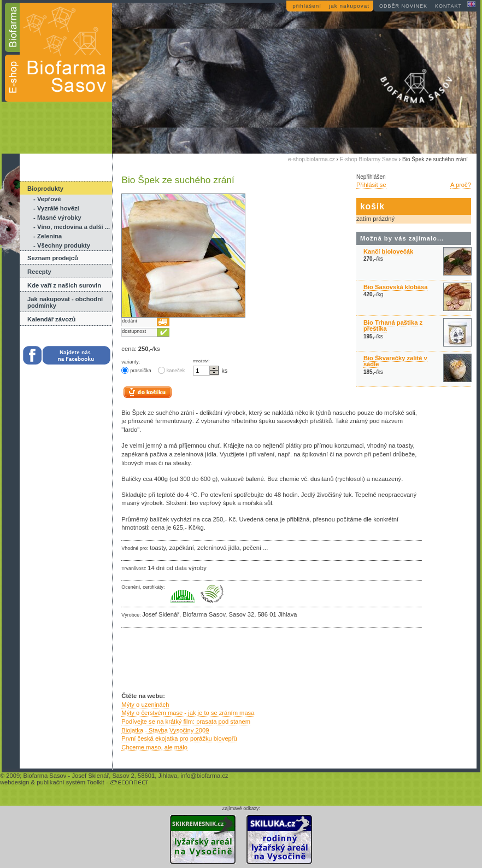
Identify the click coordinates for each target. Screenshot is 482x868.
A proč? (461, 185)
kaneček (171, 371)
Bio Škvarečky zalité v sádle (395, 361)
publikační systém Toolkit (70, 782)
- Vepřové (47, 199)
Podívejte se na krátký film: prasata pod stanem (186, 722)
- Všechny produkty (62, 245)
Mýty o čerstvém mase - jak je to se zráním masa (188, 713)
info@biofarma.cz (204, 776)
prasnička (136, 371)
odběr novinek (403, 6)
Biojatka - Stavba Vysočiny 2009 (165, 730)
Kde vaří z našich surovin (64, 285)
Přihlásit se (371, 185)
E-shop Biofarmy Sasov (369, 159)
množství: (201, 361)
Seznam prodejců (53, 258)
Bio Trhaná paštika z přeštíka (393, 325)
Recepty (39, 272)
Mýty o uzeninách (145, 705)
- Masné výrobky (57, 218)
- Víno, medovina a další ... (72, 227)
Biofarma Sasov (45, 776)
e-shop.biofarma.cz (311, 159)
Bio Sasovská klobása (396, 287)
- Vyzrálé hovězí (56, 208)
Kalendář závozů (51, 319)
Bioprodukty (45, 189)
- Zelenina (48, 236)
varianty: (131, 362)
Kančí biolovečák (388, 251)
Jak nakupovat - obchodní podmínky (65, 302)
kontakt (448, 6)
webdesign (15, 782)
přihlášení (307, 6)
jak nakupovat (349, 6)
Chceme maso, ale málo (154, 747)
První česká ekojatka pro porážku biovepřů (179, 738)
